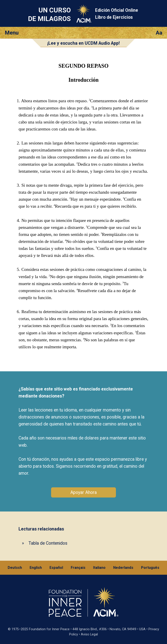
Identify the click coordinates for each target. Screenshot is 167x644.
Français (78, 568)
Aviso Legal (89, 634)
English (36, 568)
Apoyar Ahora (83, 492)
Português (150, 568)
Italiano (99, 568)
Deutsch (15, 568)
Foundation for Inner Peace (49, 629)
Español (56, 568)
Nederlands (123, 568)
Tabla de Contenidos (48, 543)
